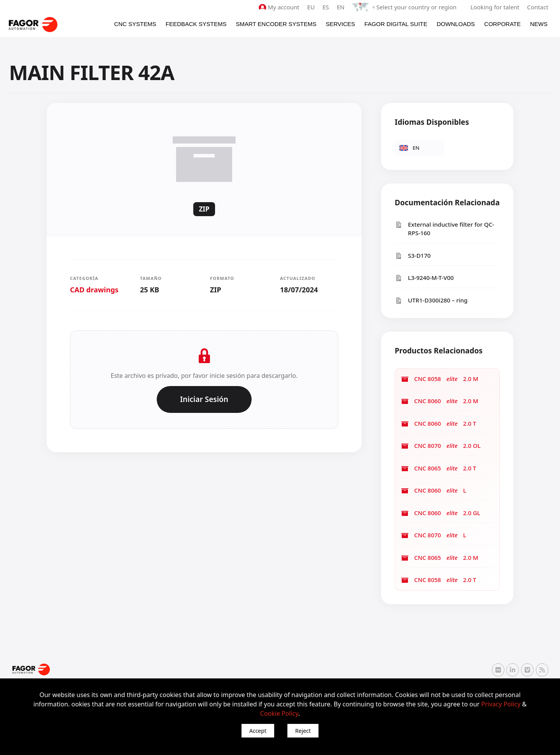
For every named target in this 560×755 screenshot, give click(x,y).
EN (341, 7)
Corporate (502, 24)
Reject (303, 731)
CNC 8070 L (434, 535)
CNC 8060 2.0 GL (441, 513)
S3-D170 (413, 256)
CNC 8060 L (434, 490)
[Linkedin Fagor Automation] (513, 669)
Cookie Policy (279, 713)
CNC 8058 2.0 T (438, 580)
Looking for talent (495, 7)
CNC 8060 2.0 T (438, 424)
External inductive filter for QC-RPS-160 (444, 229)
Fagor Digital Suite (396, 24)
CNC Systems (135, 24)
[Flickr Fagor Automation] (498, 669)
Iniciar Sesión (204, 399)
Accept (258, 731)
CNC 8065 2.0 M (440, 558)
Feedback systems (196, 24)
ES (326, 7)
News (539, 24)
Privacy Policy (501, 704)
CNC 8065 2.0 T (438, 468)
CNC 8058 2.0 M (440, 379)
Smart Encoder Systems (276, 24)
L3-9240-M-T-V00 (424, 278)
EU (312, 7)
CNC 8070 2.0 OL (441, 446)
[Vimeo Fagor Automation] (527, 669)
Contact (538, 7)
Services (340, 24)
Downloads (456, 24)
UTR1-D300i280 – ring (431, 300)
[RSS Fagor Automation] (542, 670)
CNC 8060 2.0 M (440, 401)
